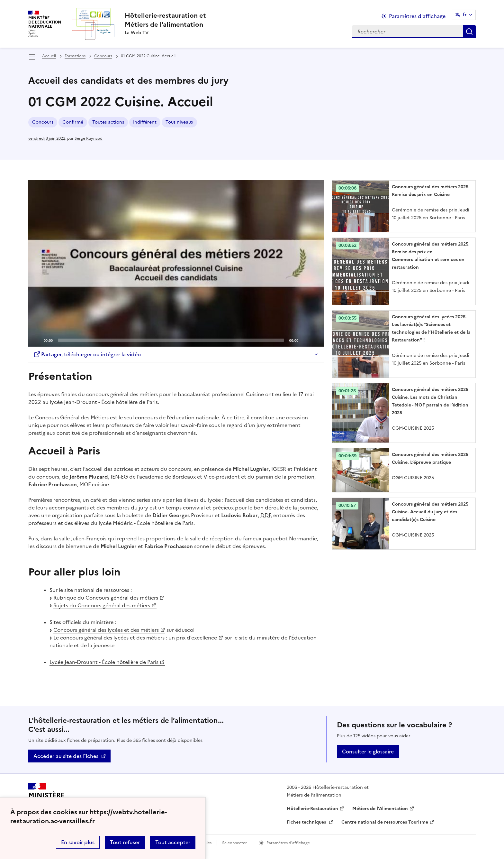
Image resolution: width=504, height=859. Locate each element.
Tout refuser (125, 842)
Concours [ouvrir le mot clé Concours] (43, 122)
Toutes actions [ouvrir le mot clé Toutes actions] (108, 122)
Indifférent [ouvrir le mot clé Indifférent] (145, 122)
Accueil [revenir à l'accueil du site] (49, 56)
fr (465, 15)
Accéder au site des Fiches (66, 756)
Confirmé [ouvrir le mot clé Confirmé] (73, 122)
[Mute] (305, 340)
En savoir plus (78, 842)
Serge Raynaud (89, 138)
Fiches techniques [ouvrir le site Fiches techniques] (307, 822)
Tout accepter (173, 842)
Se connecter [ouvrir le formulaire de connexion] (234, 843)
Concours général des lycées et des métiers (106, 630)
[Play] (176, 264)
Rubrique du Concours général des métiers (106, 598)
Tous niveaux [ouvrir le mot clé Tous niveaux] (179, 122)
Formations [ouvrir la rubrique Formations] (75, 56)
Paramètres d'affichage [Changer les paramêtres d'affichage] (417, 16)
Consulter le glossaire (368, 752)
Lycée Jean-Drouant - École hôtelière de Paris (104, 662)
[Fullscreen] (315, 340)
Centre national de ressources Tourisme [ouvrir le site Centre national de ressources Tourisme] (385, 822)
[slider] (171, 340)
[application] (176, 264)
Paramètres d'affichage (288, 843)
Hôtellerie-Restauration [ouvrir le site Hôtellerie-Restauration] (312, 809)
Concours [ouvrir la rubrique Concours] (103, 56)
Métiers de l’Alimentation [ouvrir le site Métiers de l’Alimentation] (380, 809)
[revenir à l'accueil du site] (165, 20)
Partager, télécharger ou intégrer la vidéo (87, 354)
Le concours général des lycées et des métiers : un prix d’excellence (135, 638)
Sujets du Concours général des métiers (102, 605)
